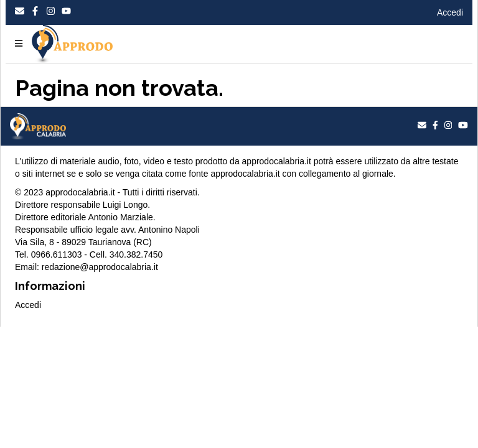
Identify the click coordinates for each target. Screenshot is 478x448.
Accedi (450, 12)
